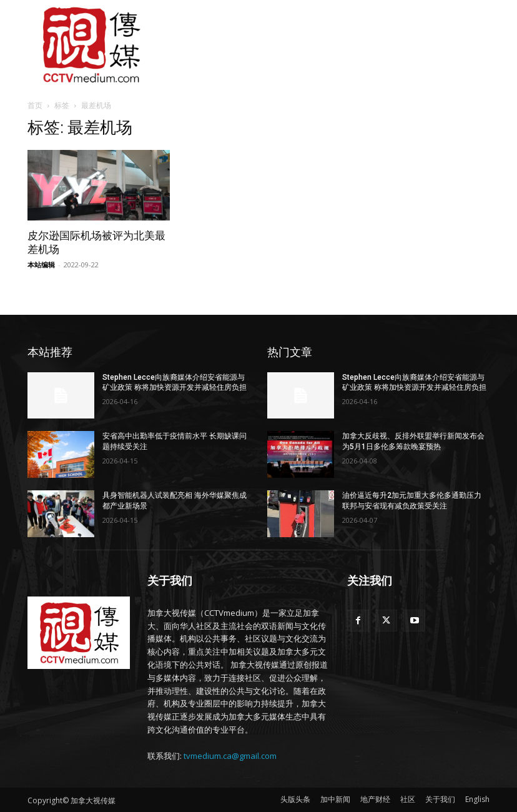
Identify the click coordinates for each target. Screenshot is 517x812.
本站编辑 (41, 265)
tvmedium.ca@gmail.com (230, 756)
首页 (35, 105)
